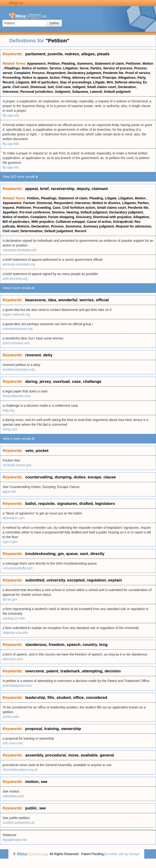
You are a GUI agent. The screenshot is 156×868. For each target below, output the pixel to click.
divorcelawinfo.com (17, 396)
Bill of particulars (45, 82)
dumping (63, 477)
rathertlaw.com (13, 796)
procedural (56, 755)
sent (84, 554)
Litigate (99, 82)
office (78, 698)
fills (51, 698)
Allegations (127, 78)
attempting (92, 671)
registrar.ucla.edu (15, 633)
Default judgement (59, 231)
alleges (88, 54)
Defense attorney (128, 82)
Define (54, 23)
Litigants (23, 82)
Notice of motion (35, 68)
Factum (29, 203)
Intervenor (11, 92)
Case (56, 208)
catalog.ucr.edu (14, 618)
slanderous (36, 645)
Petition (54, 63)
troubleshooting (40, 554)
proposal (34, 729)
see (44, 782)
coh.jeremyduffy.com (18, 568)
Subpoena (80, 92)
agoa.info (9, 492)
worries (87, 300)
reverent (33, 355)
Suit (50, 87)
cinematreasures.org (18, 329)
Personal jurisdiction (36, 92)
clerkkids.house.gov (17, 465)
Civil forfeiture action (79, 208)
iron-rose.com (13, 743)
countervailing (39, 477)
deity (48, 355)
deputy (83, 189)
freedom (57, 645)
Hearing (72, 212)
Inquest (8, 208)
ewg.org (8, 410)
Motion (148, 63)
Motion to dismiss (106, 203)
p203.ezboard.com (16, 343)
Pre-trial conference (35, 212)
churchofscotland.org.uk (20, 770)
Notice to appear (35, 78)
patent (52, 671)
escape (95, 477)
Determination (31, 231)
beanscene (35, 300)
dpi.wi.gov (10, 599)
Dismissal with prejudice (112, 217)
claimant (100, 189)
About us (16, 3)
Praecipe (109, 78)
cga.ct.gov (10, 542)
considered (97, 698)
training (52, 729)
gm (61, 554)
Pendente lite (113, 73)
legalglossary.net (15, 840)
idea (52, 300)
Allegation (141, 217)
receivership (63, 189)
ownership (71, 729)
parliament (35, 54)
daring (31, 382)
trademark (70, 671)
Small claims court (102, 87)
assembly (34, 755)
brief (44, 189)
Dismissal (38, 87)
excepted (76, 580)
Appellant (10, 212)
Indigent (79, 87)
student (64, 698)
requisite (46, 504)
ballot (30, 504)
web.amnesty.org (15, 279)
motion (32, 782)
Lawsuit (96, 92)
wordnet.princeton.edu (19, 369)
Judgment (63, 92)
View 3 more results (19, 288)
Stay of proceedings (76, 82)
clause (110, 477)
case (76, 382)
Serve (84, 68)
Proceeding (11, 78)
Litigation (70, 68)
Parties (96, 68)
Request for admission (133, 226)
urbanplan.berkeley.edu (20, 250)
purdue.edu (11, 717)
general (107, 755)
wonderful (68, 300)
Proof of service (138, 73)
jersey (45, 382)
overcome (34, 671)
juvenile (55, 54)
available (89, 755)
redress (72, 54)
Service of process (118, 68)
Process (38, 73)
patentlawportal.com (17, 685)
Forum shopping (61, 217)
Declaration (127, 87)
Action (55, 78)
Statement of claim (109, 63)
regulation (96, 580)
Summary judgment (99, 226)
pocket (42, 451)
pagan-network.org (16, 314)
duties (80, 477)
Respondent (56, 73)
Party (141, 78)
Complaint (22, 73)
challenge (92, 382)
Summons (85, 63)
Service (55, 68)
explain (115, 580)
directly (97, 554)
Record (8, 82)
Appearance (36, 63)
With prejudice (42, 222)
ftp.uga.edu (11, 115)
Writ (110, 82)
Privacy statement (117, 863)
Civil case (63, 87)
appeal (31, 189)
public (31, 808)
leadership (35, 698)
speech (74, 645)
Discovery (84, 217)
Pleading (68, 63)
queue (72, 554)
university (56, 580)
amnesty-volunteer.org (19, 264)
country (90, 645)
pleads (103, 54)
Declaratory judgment (84, 73)
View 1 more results (19, 439)
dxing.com (10, 429)
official (102, 300)
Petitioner (133, 63)
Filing (66, 78)
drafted (86, 504)
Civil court (20, 87)
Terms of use (142, 863)
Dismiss (58, 212)
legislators (105, 504)
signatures (67, 504)
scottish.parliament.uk (18, 823)
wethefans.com (14, 518)
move (73, 755)
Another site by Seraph (123, 854)
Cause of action (99, 222)
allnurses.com (13, 659)
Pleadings (12, 68)
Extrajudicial (123, 222)
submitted (35, 580)
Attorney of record (86, 78)
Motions (23, 226)
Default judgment (117, 92)
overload (61, 382)
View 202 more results (20, 177)
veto (29, 451)
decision (113, 671)
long (103, 645)
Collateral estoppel (70, 222)
